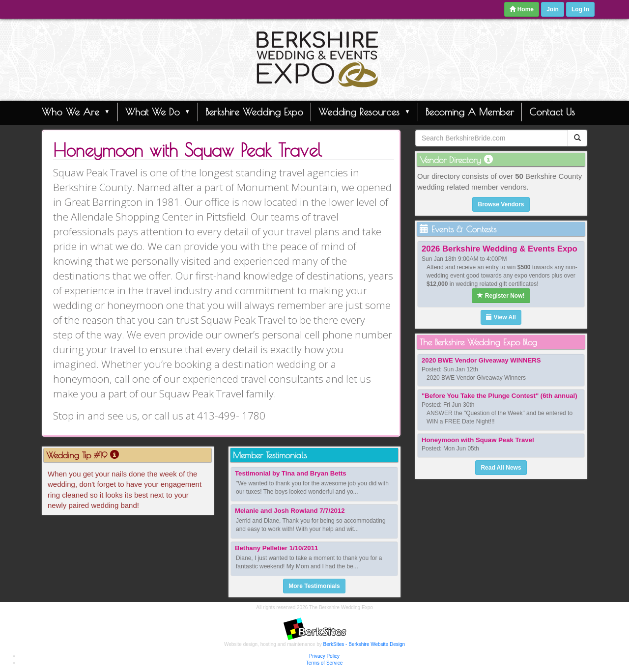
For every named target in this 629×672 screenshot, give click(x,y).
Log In (580, 9)
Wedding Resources (364, 112)
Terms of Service (324, 663)
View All (501, 317)
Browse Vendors (501, 204)
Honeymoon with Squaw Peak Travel (478, 440)
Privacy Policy (324, 656)
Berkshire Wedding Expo (254, 112)
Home (522, 9)
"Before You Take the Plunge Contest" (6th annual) (500, 396)
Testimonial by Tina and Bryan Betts (291, 473)
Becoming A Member (470, 112)
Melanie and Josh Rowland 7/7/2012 (290, 511)
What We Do (158, 112)
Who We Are (76, 112)
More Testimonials (314, 586)
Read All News (501, 468)
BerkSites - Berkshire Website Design (364, 644)
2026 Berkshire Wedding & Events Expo (500, 249)
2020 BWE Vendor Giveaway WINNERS (481, 360)
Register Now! (501, 296)
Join (553, 9)
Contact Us (552, 112)
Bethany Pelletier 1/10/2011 (276, 548)
